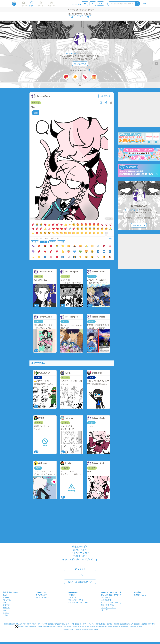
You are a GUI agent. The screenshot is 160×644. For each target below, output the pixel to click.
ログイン (80, 569)
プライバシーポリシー (77, 600)
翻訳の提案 (13, 592)
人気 (44, 242)
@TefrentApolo (72, 53)
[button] (17, 627)
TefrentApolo (80, 50)
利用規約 (72, 595)
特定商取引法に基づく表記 (78, 603)
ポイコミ (104, 610)
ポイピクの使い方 (42, 597)
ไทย (4, 610)
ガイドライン (73, 597)
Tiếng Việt (7, 600)
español (6, 597)
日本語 (5, 615)
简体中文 (6, 605)
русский (6, 613)
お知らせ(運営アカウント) (111, 595)
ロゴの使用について (109, 608)
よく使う (35, 242)
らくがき (36, 103)
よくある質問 (106, 600)
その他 (61, 242)
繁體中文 (6, 608)
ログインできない (108, 605)
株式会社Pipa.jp (140, 595)
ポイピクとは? (41, 595)
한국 (4, 603)
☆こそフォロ (80, 64)
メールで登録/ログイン (80, 582)
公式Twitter (106, 597)
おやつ (52, 242)
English (6, 595)
